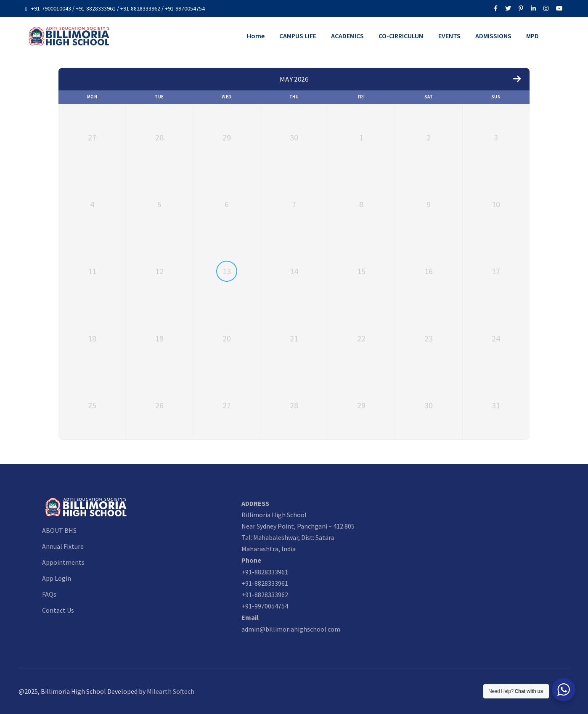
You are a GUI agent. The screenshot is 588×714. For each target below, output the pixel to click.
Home (256, 36)
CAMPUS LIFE (298, 36)
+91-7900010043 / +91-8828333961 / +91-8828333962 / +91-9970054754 (118, 8)
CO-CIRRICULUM (401, 36)
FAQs (49, 594)
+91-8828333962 (265, 595)
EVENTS (449, 36)
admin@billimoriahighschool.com (291, 629)
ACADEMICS (347, 36)
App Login (57, 578)
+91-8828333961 (265, 572)
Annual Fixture (63, 546)
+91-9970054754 (265, 606)
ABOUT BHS (59, 530)
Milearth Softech (171, 691)
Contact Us (58, 610)
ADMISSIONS (493, 36)
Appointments (63, 562)
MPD (532, 36)
